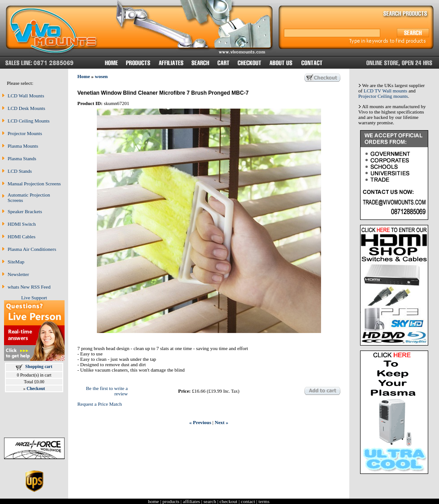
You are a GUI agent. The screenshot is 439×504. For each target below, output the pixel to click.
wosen (102, 76)
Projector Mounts (25, 133)
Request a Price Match (99, 404)
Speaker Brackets (25, 211)
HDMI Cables (22, 237)
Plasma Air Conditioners (32, 249)
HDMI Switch (22, 224)
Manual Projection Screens (34, 184)
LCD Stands (20, 171)
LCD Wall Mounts (26, 96)
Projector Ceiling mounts (383, 96)
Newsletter (18, 274)
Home (83, 76)
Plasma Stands (22, 158)
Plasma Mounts (23, 146)
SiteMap (16, 262)
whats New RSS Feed (29, 287)
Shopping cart (39, 366)
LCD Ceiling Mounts (29, 121)
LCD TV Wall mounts (385, 91)
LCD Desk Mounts (26, 108)
